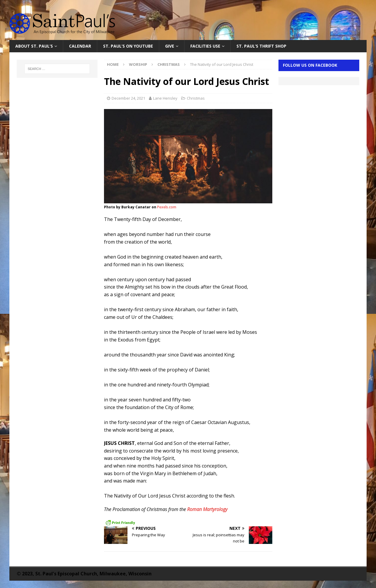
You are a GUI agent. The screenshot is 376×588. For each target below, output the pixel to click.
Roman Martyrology (207, 509)
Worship (138, 64)
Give (170, 46)
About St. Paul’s (34, 46)
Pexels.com (167, 207)
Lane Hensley (165, 98)
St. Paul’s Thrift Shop (261, 46)
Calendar (80, 46)
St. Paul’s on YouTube (128, 46)
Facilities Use (205, 46)
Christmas (196, 98)
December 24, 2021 (128, 98)
